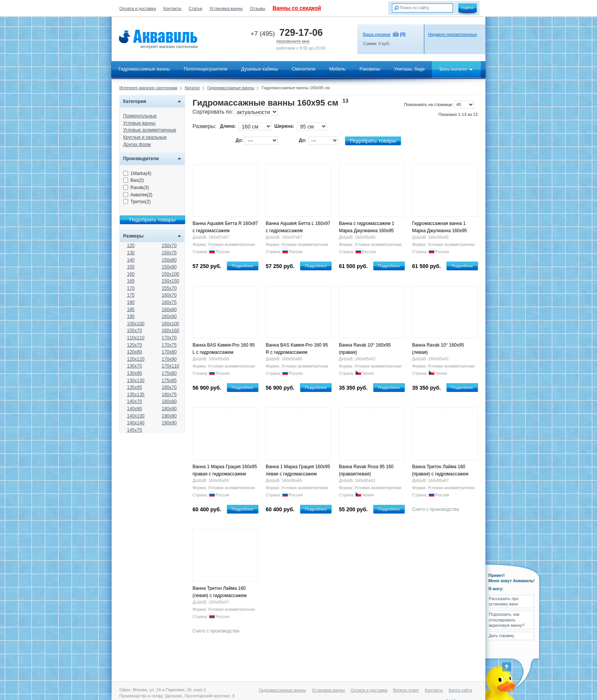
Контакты (172, 8)
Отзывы (258, 8)
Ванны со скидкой (297, 8)
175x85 (169, 381)
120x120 (136, 359)
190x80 (169, 416)
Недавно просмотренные (453, 34)
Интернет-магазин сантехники (148, 88)
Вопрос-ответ (406, 690)
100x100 (136, 324)
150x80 (169, 260)
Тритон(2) (137, 202)
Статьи (196, 8)
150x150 (170, 281)
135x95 (134, 387)
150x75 (169, 253)
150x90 (169, 267)
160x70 (169, 295)
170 (131, 288)
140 (131, 260)
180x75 (169, 395)
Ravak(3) (136, 188)
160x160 (170, 331)
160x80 (169, 310)
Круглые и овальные (145, 137)
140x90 (134, 409)
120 (131, 246)
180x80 (169, 401)
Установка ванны (226, 8)
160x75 (169, 302)
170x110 (170, 366)
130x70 (134, 366)
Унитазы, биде (409, 69)
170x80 (169, 352)
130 (131, 253)
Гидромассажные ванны (144, 69)
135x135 (136, 395)
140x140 (136, 423)
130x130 (136, 381)
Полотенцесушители (205, 69)
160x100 (170, 324)
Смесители (304, 69)
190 (131, 316)
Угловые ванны (139, 123)
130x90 (134, 373)
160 (131, 274)
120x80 (134, 352)
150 (131, 267)
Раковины (370, 69)
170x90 (169, 359)
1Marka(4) (137, 173)
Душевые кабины (260, 69)
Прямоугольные (140, 116)
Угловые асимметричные (150, 130)
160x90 (169, 316)
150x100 (170, 274)
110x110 (136, 338)
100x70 (134, 331)
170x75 (169, 345)
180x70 (169, 387)
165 (131, 281)
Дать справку (502, 636)
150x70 (169, 246)
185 (131, 310)
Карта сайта (460, 690)
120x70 (134, 345)
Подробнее (243, 266)
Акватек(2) (138, 195)
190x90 (169, 423)
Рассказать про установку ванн (504, 601)
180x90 (169, 409)
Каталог (193, 88)
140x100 (136, 416)
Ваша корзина (377, 34)
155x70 (169, 288)
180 (131, 302)
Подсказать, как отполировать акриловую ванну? (507, 620)
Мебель (338, 69)
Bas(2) (133, 180)
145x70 (134, 430)
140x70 (134, 401)
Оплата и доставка (138, 8)
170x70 (169, 338)
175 (131, 295)
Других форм (137, 144)
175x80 (169, 373)
